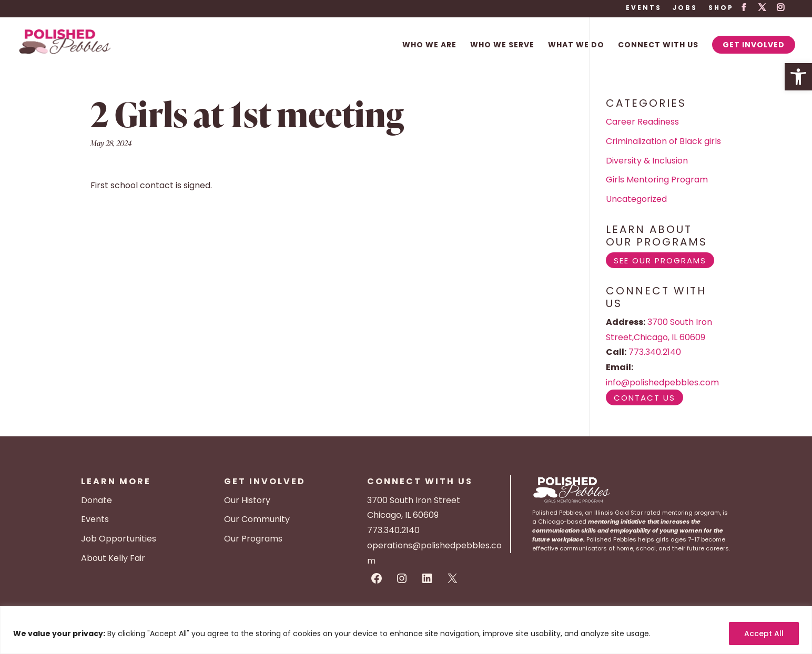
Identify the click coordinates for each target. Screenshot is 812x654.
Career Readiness (642, 122)
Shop (721, 8)
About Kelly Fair (113, 558)
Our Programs (253, 539)
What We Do (576, 45)
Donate (97, 500)
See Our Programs (660, 260)
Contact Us (644, 398)
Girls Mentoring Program (657, 180)
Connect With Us (658, 45)
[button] (798, 77)
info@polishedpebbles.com (662, 382)
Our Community (257, 519)
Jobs (685, 8)
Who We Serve (502, 45)
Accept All (764, 633)
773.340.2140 (655, 352)
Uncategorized (636, 199)
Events (644, 8)
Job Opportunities (119, 539)
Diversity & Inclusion (647, 161)
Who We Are (429, 45)
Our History (247, 500)
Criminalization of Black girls (663, 141)
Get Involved (754, 45)
